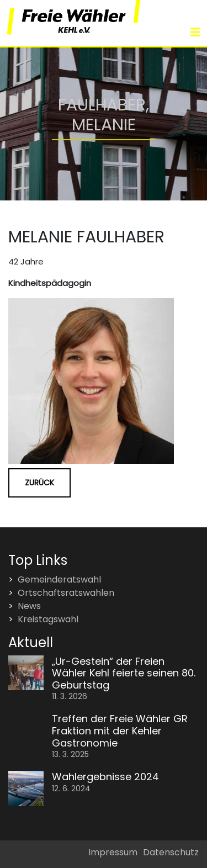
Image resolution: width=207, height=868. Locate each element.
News (29, 606)
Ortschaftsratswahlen (66, 593)
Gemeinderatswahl (59, 579)
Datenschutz (171, 852)
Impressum (113, 852)
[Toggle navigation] (195, 32)
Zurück (39, 483)
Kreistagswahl (48, 619)
